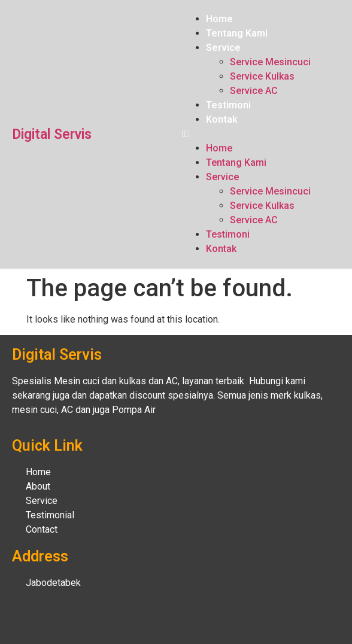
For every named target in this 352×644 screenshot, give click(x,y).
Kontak (222, 119)
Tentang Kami (237, 33)
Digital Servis (52, 134)
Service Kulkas (262, 76)
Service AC (254, 91)
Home (219, 19)
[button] (261, 134)
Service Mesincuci (270, 62)
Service (223, 48)
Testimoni (228, 105)
